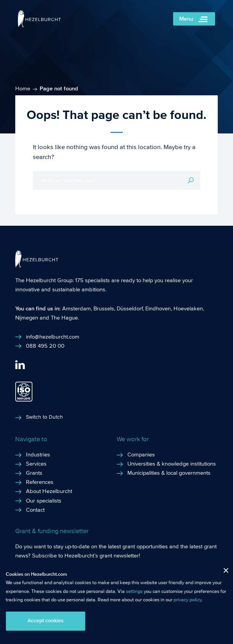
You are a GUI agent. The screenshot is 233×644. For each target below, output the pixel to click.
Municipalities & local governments (169, 473)
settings (134, 591)
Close (223, 572)
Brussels (104, 308)
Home (23, 88)
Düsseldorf (130, 308)
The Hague (64, 318)
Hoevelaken (188, 308)
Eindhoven (158, 308)
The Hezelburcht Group (44, 280)
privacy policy (187, 600)
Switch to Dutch (44, 417)
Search (191, 180)
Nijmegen (27, 318)
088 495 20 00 (45, 346)
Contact (35, 510)
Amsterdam (76, 308)
